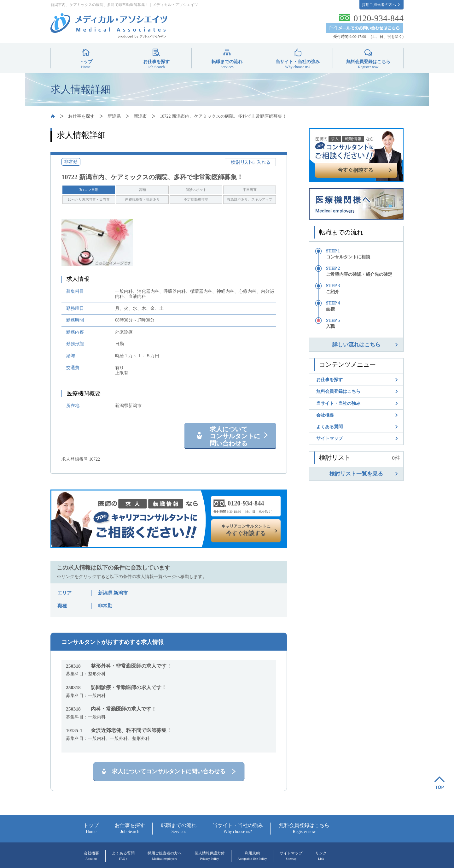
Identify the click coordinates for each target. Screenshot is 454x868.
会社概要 (325, 415)
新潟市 (140, 116)
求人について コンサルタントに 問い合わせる (235, 436)
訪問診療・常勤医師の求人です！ (116, 687)
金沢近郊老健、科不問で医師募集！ (119, 730)
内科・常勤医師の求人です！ (111, 709)
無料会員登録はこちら (368, 64)
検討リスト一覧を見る (356, 474)
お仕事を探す (156, 64)
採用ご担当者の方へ (379, 5)
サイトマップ (329, 438)
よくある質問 (329, 427)
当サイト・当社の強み (298, 64)
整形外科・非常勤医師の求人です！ (119, 666)
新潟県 (114, 116)
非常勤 (105, 606)
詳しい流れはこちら (356, 345)
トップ (86, 64)
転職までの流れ (227, 64)
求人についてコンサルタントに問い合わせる (169, 771)
